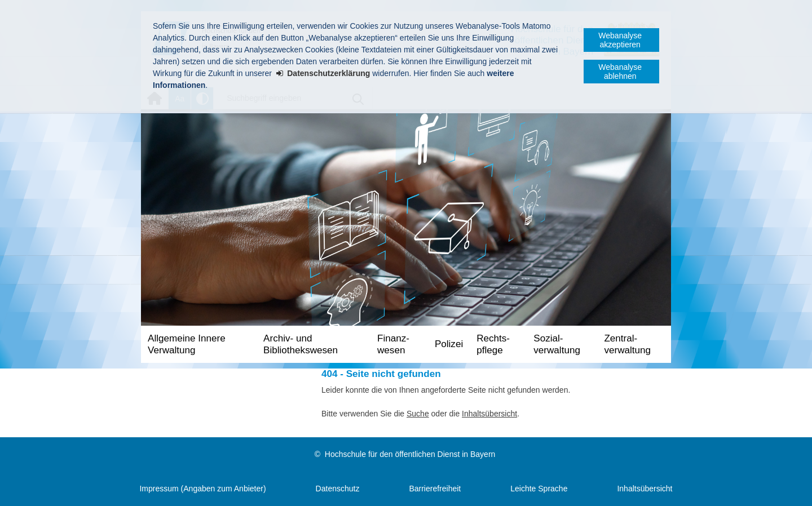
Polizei (449, 344)
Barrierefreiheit (435, 489)
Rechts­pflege (493, 344)
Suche (418, 414)
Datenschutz (338, 489)
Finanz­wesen (393, 344)
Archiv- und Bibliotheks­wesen (301, 344)
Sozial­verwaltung (557, 344)
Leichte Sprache (539, 489)
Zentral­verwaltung (627, 344)
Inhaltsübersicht (489, 414)
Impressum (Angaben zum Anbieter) (202, 489)
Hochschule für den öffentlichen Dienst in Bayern (410, 454)
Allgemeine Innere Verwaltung (187, 344)
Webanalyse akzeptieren (620, 40)
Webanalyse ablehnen (620, 72)
